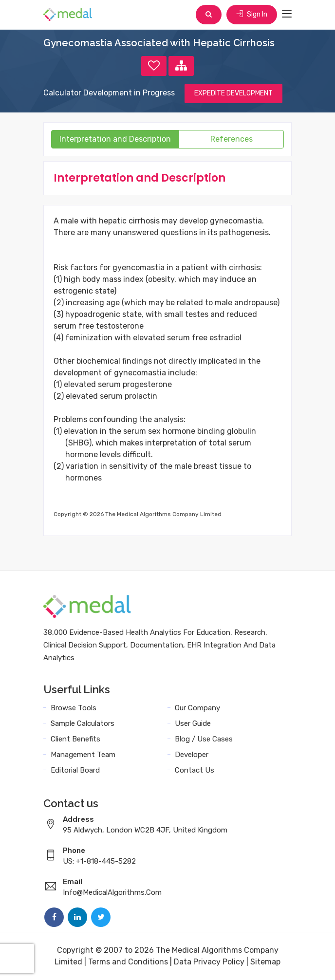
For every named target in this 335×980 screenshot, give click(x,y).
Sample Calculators (83, 723)
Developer (192, 755)
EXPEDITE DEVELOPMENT (233, 93)
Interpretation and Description (115, 139)
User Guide (193, 723)
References (232, 139)
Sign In (252, 14)
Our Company (197, 708)
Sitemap (265, 962)
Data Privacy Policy (209, 962)
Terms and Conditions (128, 962)
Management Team (83, 755)
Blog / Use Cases (204, 739)
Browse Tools (74, 708)
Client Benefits (75, 739)
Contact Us (195, 770)
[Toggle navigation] (287, 14)
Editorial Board (75, 770)
